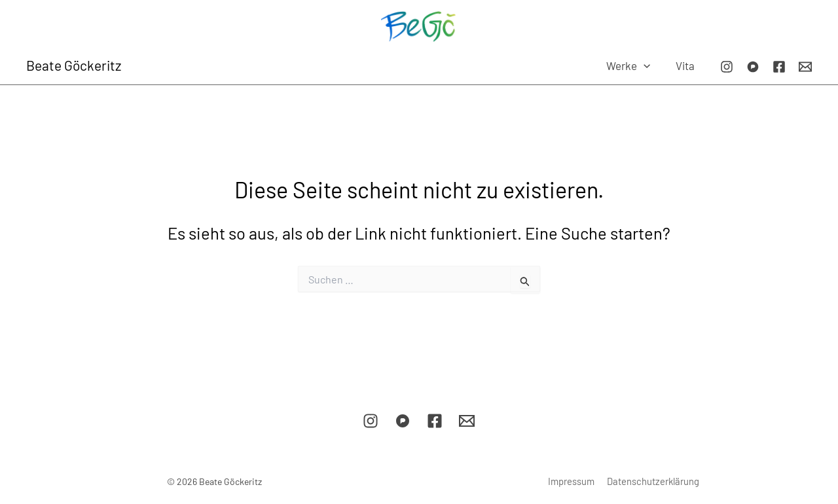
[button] (648, 65)
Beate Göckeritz (74, 65)
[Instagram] (727, 67)
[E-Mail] (805, 67)
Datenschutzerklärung (652, 481)
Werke (633, 65)
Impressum (573, 481)
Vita (686, 65)
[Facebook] (779, 67)
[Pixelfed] (753, 67)
